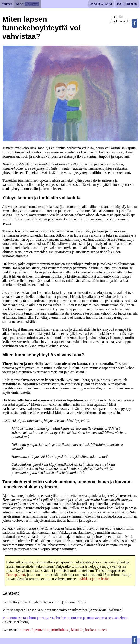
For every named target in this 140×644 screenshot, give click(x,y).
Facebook (127, 4)
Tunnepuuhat (15, 575)
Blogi (20, 4)
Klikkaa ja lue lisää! (94, 579)
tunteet (26, 630)
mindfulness (60, 630)
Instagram (101, 4)
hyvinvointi (41, 630)
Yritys (7, 4)
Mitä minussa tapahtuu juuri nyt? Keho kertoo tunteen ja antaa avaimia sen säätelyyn (65, 618)
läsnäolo (77, 630)
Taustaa (32, 4)
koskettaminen (96, 630)
